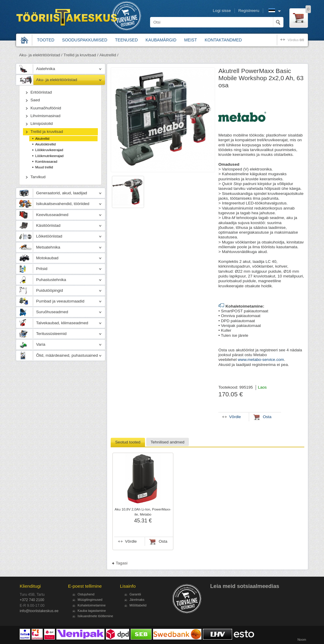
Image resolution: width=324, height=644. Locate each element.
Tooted (46, 40)
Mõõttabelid (138, 605)
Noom (302, 640)
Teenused (126, 40)
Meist (190, 40)
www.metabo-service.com (261, 360)
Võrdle (131, 541)
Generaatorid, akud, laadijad (62, 193)
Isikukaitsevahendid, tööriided (63, 204)
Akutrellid (42, 139)
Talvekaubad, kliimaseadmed (62, 323)
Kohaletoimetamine (92, 605)
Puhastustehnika (51, 280)
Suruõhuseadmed (52, 312)
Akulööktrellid (45, 144)
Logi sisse (222, 11)
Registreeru (249, 11)
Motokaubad (47, 258)
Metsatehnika (48, 247)
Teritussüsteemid (51, 334)
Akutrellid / (109, 55)
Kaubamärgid (161, 40)
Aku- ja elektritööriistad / (41, 55)
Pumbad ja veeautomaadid (60, 301)
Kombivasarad (46, 162)
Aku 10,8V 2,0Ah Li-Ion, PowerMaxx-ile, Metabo (143, 512)
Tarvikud (38, 177)
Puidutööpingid (50, 290)
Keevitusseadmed (52, 215)
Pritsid (42, 269)
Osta (163, 541)
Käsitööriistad (48, 225)
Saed (35, 100)
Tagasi (122, 563)
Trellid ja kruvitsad (47, 132)
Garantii (135, 594)
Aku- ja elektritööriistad (57, 80)
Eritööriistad (41, 92)
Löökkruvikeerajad (49, 150)
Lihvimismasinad (45, 116)
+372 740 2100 (32, 600)
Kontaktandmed (223, 40)
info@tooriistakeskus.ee (39, 611)
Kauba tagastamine (92, 611)
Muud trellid (44, 167)
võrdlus (296, 40)
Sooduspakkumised (85, 40)
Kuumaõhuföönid (46, 108)
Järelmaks (137, 600)
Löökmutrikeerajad (49, 156)
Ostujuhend (86, 594)
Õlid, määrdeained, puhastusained (67, 355)
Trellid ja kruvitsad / (81, 55)
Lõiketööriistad (49, 236)
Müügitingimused (90, 600)
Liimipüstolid (42, 124)
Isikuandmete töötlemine (95, 616)
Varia (41, 344)
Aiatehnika (45, 69)
